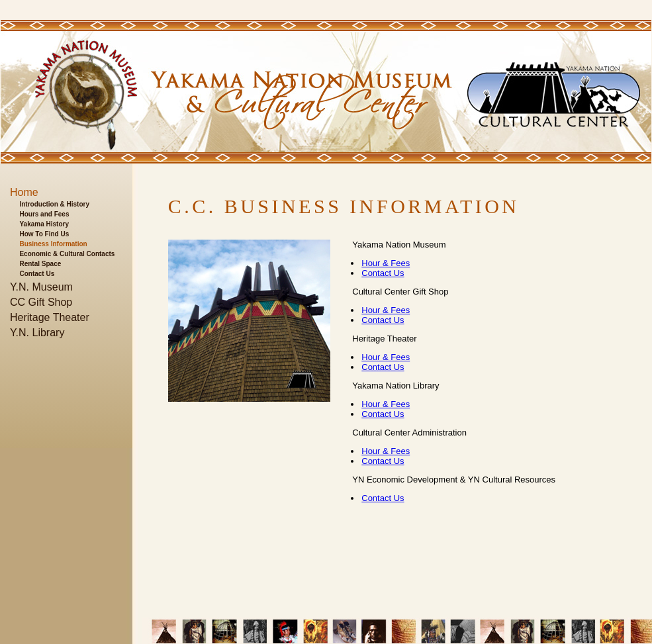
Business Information (53, 244)
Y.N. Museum (41, 287)
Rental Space (40, 264)
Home (24, 192)
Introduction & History (54, 204)
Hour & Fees (386, 263)
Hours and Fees (44, 214)
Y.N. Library (37, 333)
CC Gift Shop (41, 302)
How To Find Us (44, 234)
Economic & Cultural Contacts (67, 254)
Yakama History (44, 224)
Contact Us (37, 274)
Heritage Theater (50, 317)
